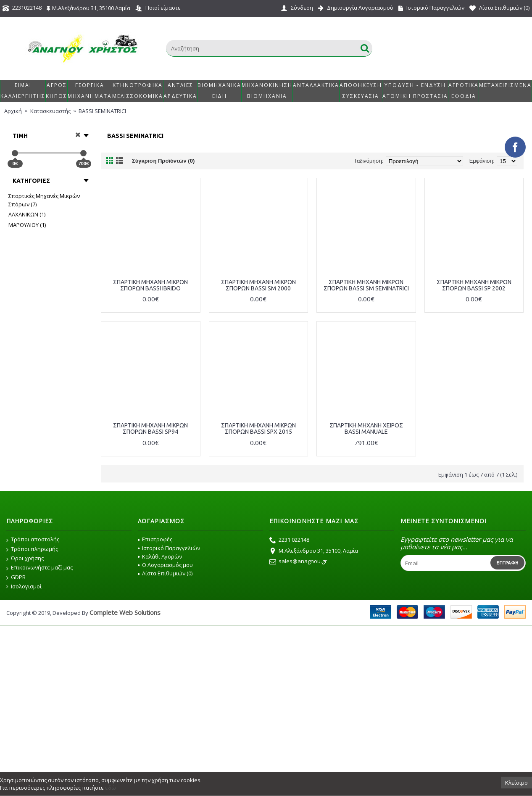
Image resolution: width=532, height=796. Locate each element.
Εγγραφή (507, 563)
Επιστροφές (155, 539)
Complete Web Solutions (125, 612)
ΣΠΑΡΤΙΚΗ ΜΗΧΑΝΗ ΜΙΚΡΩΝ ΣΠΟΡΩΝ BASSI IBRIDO (150, 285)
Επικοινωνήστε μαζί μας (40, 568)
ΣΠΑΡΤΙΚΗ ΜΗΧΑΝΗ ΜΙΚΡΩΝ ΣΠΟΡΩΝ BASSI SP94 (150, 428)
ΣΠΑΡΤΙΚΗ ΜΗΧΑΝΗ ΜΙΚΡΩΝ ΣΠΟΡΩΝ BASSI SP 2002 (474, 285)
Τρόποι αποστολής (33, 540)
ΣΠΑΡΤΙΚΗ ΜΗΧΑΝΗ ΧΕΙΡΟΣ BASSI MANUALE (366, 428)
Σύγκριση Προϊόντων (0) (163, 161)
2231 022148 (289, 540)
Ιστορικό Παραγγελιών (169, 548)
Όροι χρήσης (25, 559)
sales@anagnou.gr (298, 562)
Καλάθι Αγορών (160, 556)
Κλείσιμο (516, 783)
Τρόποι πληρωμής (32, 549)
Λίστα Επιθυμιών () (165, 573)
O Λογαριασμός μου (165, 565)
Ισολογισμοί (24, 586)
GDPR (16, 577)
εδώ (111, 788)
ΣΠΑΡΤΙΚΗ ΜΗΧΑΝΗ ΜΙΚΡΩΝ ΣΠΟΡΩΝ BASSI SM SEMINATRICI (366, 285)
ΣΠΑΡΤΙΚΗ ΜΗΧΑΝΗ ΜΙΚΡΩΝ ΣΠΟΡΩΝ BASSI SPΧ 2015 (258, 428)
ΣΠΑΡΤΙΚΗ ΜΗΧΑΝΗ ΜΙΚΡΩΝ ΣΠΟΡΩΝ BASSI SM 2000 (258, 285)
